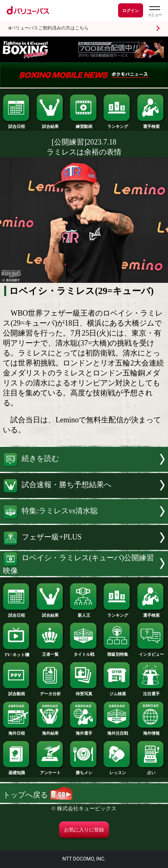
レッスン (117, 771)
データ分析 (51, 692)
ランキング (117, 124)
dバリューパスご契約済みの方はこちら (48, 28)
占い (151, 771)
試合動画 (17, 692)
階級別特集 (117, 652)
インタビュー (151, 652)
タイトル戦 (84, 652)
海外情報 (151, 731)
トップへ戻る (37, 795)
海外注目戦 (117, 731)
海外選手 (84, 731)
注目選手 (151, 692)
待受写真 (84, 692)
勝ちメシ (84, 771)
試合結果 (51, 124)
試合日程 (17, 124)
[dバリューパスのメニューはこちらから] (154, 11)
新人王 (84, 613)
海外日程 (17, 731)
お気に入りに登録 (84, 830)
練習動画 (84, 124)
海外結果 (51, 731)
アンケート (51, 771)
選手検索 (151, 124)
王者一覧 (51, 652)
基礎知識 (17, 771)
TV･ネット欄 (17, 653)
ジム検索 (117, 692)
